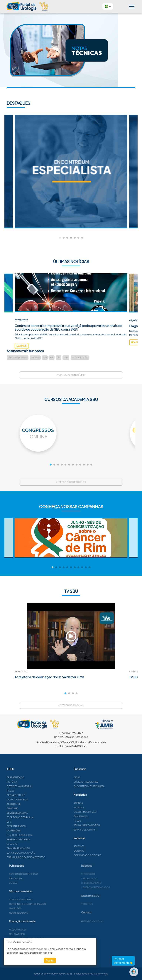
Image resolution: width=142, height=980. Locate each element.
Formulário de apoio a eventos (44, 857)
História (30, 782)
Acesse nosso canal (71, 705)
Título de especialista (38, 835)
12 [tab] (91, 465)
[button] (108, 6)
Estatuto (30, 844)
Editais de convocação (39, 853)
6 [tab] (78, 238)
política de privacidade (33, 949)
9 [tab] (80, 465)
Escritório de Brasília (38, 817)
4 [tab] (71, 238)
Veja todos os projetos (71, 482)
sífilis (66, 357)
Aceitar (50, 960)
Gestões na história (37, 786)
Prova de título (34, 795)
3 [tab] (67, 238)
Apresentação (33, 777)
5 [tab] (75, 238)
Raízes (28, 791)
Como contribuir (35, 800)
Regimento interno (36, 839)
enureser (35, 357)
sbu (45, 357)
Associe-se (32, 804)
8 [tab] (77, 465)
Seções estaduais (35, 813)
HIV (52, 357)
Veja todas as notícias (71, 375)
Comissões (32, 831)
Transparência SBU (36, 848)
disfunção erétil (80, 357)
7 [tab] (82, 238)
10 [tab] (84, 465)
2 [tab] (64, 238)
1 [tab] (60, 238)
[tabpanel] (71, 172)
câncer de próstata (18, 357)
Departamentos (34, 826)
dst (59, 357)
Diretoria (30, 808)
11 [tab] (88, 465)
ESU (27, 822)
